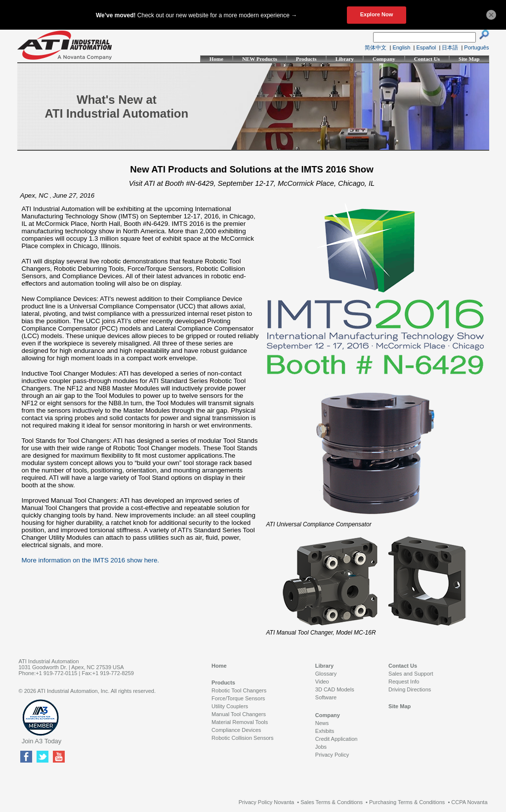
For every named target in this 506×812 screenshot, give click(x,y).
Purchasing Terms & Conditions (407, 802)
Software (326, 697)
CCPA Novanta (469, 802)
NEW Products (260, 59)
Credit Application (337, 739)
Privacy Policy (332, 755)
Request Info (404, 682)
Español (426, 47)
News (322, 723)
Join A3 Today (42, 741)
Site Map (469, 59)
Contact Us (427, 59)
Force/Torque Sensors (238, 698)
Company (384, 59)
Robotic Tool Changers (239, 690)
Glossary (326, 674)
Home (216, 59)
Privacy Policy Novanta (267, 802)
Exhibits (325, 731)
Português (476, 47)
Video (322, 682)
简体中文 (376, 47)
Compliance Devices (236, 730)
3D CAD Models (335, 689)
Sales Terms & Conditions (332, 802)
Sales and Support (411, 674)
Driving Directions (410, 689)
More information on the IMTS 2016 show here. (91, 560)
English (401, 47)
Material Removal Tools (240, 722)
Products (306, 59)
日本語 (450, 47)
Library (345, 59)
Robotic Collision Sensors (242, 738)
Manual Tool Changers (239, 714)
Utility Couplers (230, 706)
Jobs (321, 747)
